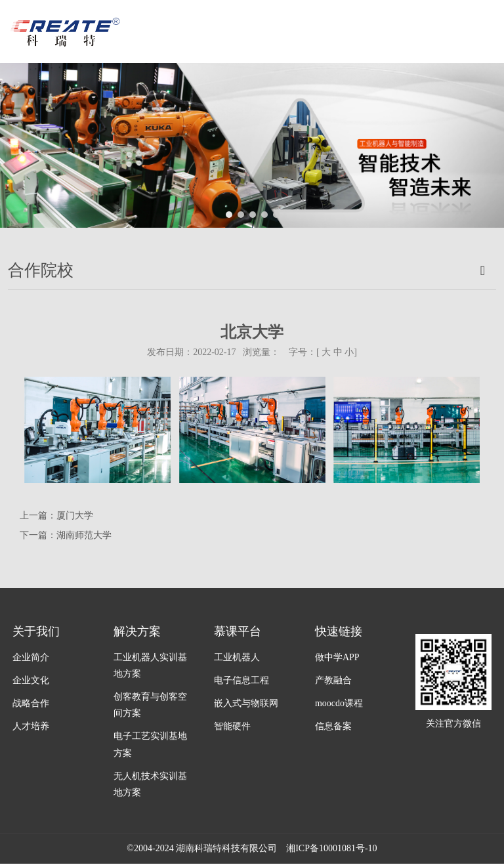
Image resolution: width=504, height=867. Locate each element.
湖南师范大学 (84, 535)
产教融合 (333, 680)
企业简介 (31, 657)
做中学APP (337, 657)
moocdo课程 (339, 703)
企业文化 (31, 680)
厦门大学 (75, 516)
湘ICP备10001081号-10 (331, 848)
